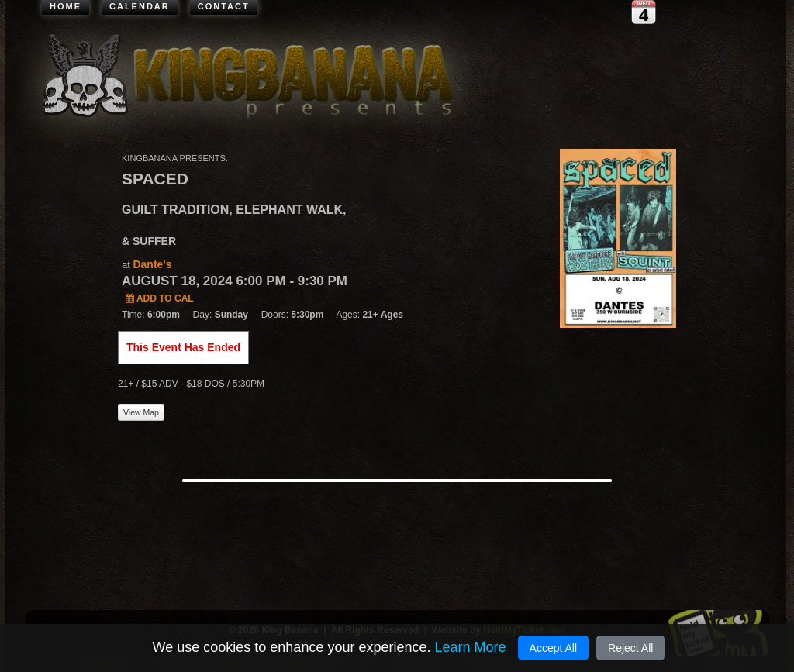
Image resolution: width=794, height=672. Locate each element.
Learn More (470, 647)
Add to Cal (160, 298)
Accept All (553, 648)
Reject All (630, 648)
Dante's (152, 264)
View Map (141, 412)
